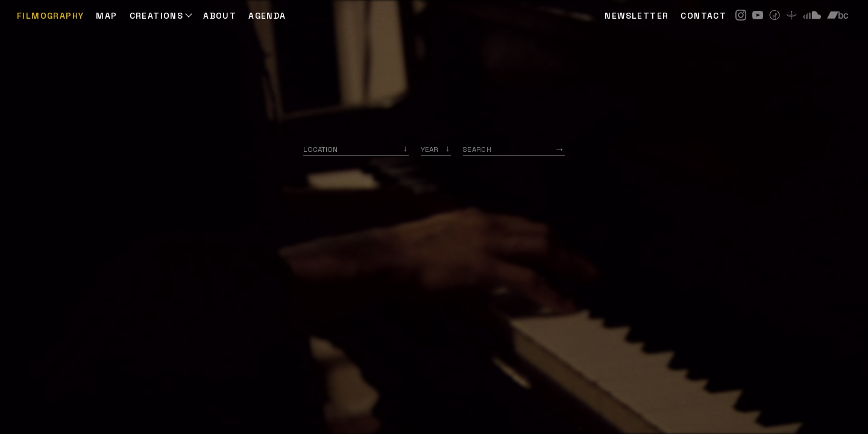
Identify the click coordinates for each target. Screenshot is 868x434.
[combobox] (356, 149)
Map (106, 16)
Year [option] (429, 149)
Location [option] (320, 149)
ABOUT (220, 16)
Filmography (50, 16)
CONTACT (703, 16)
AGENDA (267, 16)
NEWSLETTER (637, 16)
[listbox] (436, 149)
